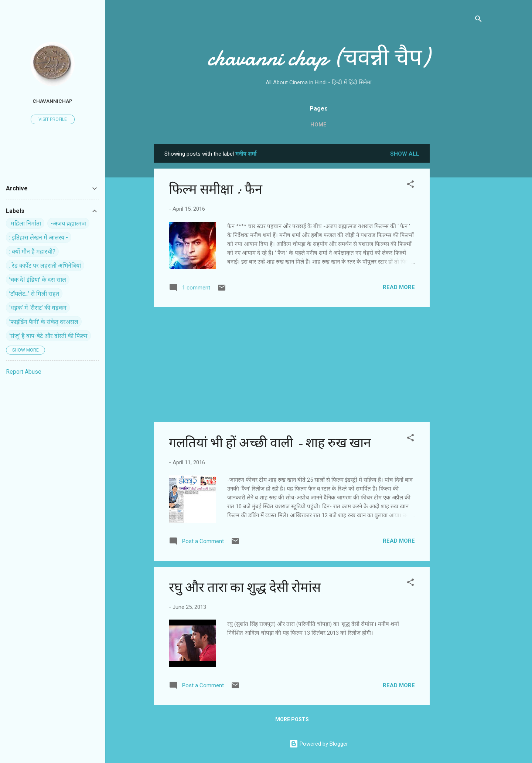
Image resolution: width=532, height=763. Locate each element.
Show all (405, 154)
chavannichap (52, 101)
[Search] (478, 20)
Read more (399, 287)
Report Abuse (24, 372)
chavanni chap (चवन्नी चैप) (318, 58)
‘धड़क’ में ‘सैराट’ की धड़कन (38, 308)
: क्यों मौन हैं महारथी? (32, 252)
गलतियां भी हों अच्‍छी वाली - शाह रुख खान (270, 443)
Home (318, 125)
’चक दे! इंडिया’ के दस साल (38, 280)
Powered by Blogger (319, 744)
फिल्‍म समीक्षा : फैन (216, 189)
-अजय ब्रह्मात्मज (68, 223)
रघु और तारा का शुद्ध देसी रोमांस (245, 588)
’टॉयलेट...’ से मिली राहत (34, 294)
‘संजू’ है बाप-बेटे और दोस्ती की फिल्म (48, 336)
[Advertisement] (459, 255)
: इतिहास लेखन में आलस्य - (39, 238)
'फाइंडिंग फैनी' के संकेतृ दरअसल (44, 322)
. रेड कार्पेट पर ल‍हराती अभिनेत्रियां (45, 266)
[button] (410, 185)
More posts (292, 719)
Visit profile (53, 119)
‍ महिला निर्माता (25, 223)
